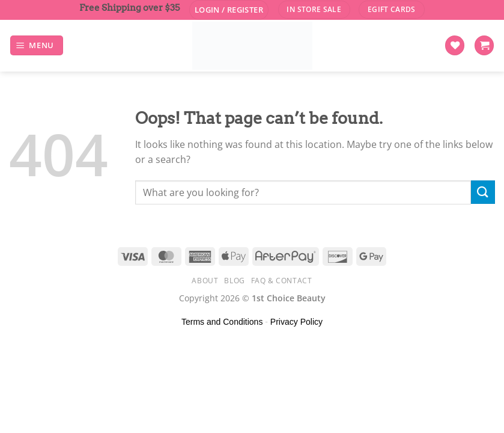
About (205, 281)
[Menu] (37, 45)
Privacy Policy (296, 322)
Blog (234, 281)
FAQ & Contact (282, 281)
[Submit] (483, 192)
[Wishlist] (455, 45)
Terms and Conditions (222, 322)
